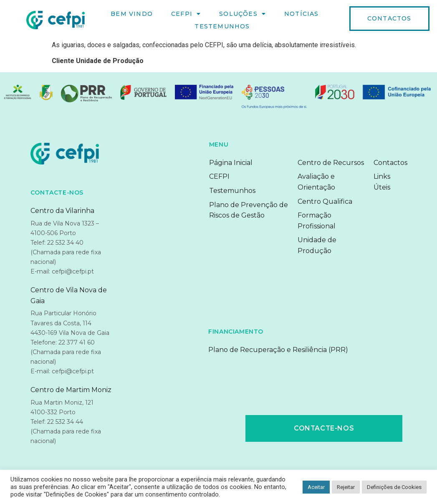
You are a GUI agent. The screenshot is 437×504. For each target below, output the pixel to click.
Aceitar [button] (316, 487)
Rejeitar (346, 487)
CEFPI (186, 14)
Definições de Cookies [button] (394, 487)
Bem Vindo (132, 14)
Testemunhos (222, 26)
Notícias (302, 14)
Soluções (242, 14)
